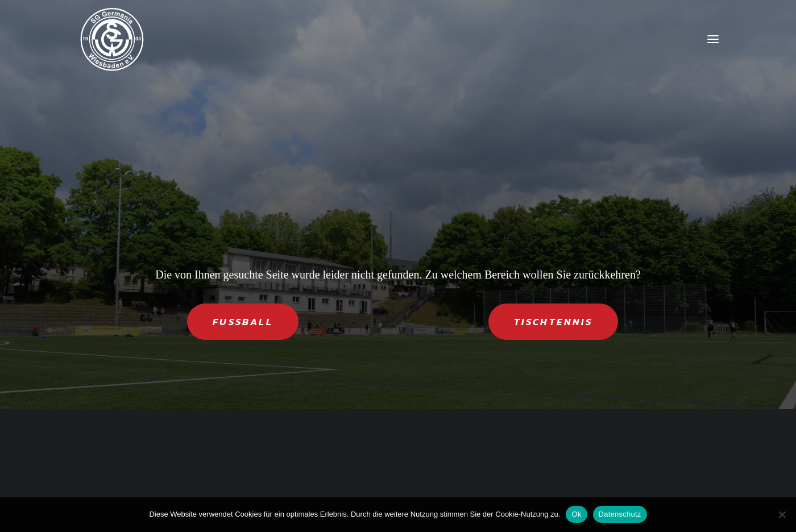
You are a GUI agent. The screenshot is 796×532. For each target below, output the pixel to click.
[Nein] (782, 514)
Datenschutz (620, 514)
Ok (576, 514)
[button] (713, 39)
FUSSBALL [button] (243, 322)
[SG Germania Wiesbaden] (112, 39)
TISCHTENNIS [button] (553, 322)
